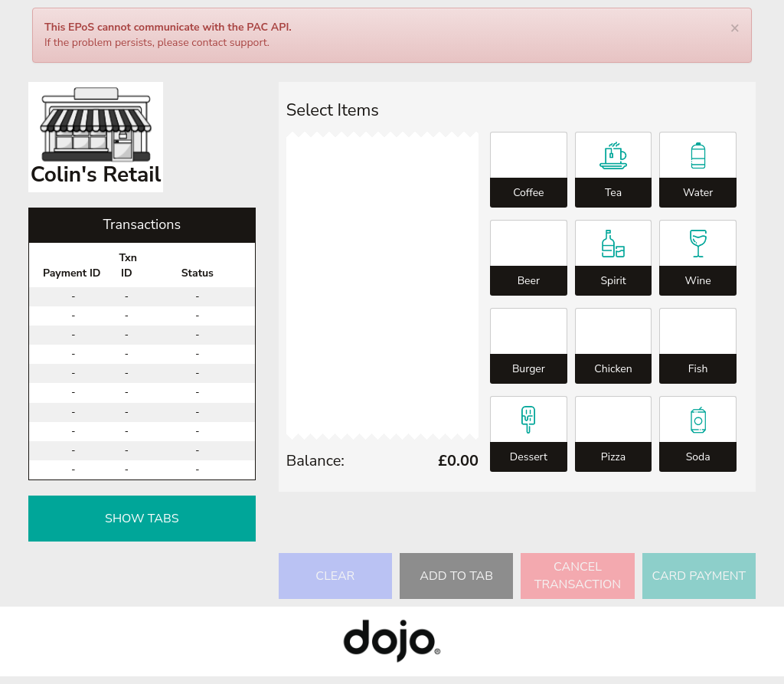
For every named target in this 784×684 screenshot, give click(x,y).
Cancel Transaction (578, 576)
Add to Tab (456, 576)
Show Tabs (142, 519)
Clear (335, 576)
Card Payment (699, 576)
